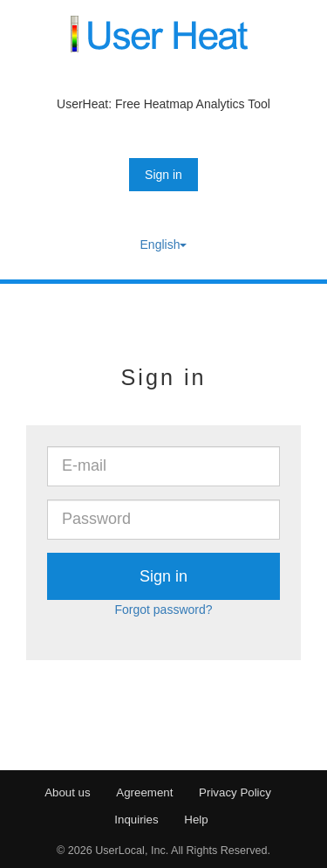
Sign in (163, 175)
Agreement (144, 792)
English (164, 245)
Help (196, 820)
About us (68, 792)
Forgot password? (163, 610)
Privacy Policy (235, 792)
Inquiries (136, 820)
